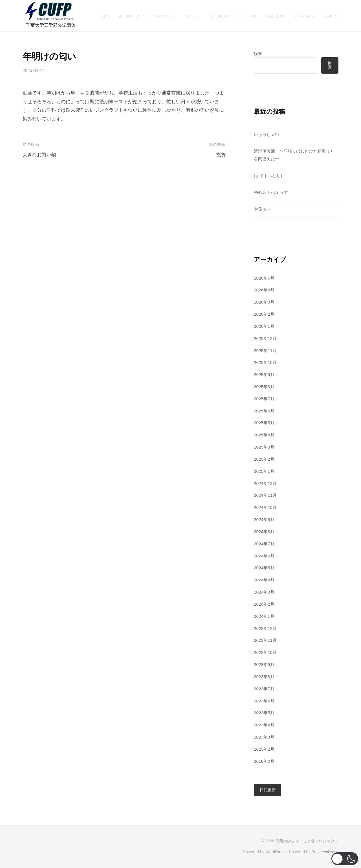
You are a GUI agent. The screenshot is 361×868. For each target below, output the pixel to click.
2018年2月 (264, 761)
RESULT (193, 16)
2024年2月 (264, 604)
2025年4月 (264, 435)
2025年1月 (264, 471)
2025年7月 (264, 399)
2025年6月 (264, 411)
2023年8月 (264, 677)
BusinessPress (325, 852)
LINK (328, 16)
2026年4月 (264, 290)
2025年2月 (264, 459)
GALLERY (276, 16)
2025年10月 (265, 362)
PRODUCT (166, 16)
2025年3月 (264, 447)
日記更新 (268, 790)
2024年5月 (264, 568)
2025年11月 (265, 351)
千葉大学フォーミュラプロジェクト (307, 841)
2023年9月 (264, 664)
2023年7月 (264, 689)
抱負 (221, 155)
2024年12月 (265, 483)
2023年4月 (264, 725)
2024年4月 (264, 580)
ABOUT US (130, 16)
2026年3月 (264, 302)
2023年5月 (264, 713)
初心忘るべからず (271, 192)
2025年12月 (265, 338)
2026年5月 (264, 278)
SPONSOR (221, 16)
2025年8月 (264, 387)
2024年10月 (265, 507)
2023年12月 (265, 628)
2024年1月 (264, 616)
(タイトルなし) (268, 176)
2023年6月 (264, 701)
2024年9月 (264, 519)
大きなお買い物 (39, 155)
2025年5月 (264, 423)
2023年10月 (265, 652)
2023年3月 (264, 737)
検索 (258, 53)
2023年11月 (265, 640)
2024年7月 (264, 544)
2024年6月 (264, 556)
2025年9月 (264, 374)
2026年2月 (264, 314)
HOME (104, 16)
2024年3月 (264, 592)
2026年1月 (264, 326)
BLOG (251, 16)
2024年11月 (265, 495)
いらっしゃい (267, 134)
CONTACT (304, 16)
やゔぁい (262, 209)
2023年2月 (264, 749)
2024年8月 (264, 532)
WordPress (275, 852)
